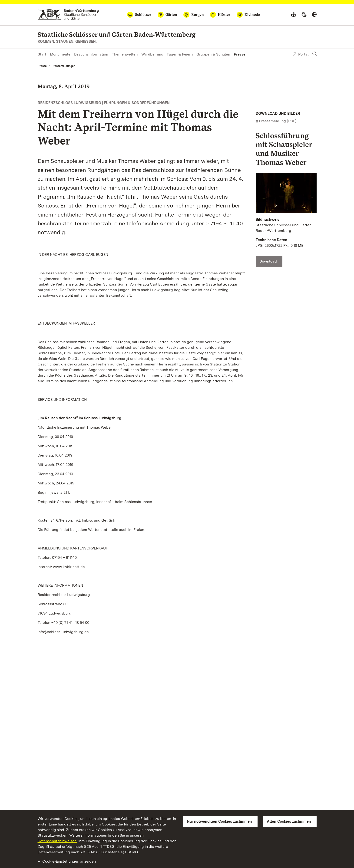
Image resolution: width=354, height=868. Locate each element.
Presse (240, 54)
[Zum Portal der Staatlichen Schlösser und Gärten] (68, 15)
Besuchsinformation (91, 54)
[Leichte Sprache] (294, 15)
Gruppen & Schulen (213, 54)
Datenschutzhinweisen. (58, 841)
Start (42, 54)
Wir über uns (152, 54)
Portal (301, 55)
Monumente (60, 54)
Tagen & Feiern (180, 54)
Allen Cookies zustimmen (289, 821)
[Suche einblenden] (314, 54)
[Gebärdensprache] (304, 15)
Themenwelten (125, 54)
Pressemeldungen (63, 66)
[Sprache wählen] (314, 15)
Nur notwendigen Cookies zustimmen (219, 821)
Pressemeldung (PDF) (278, 121)
